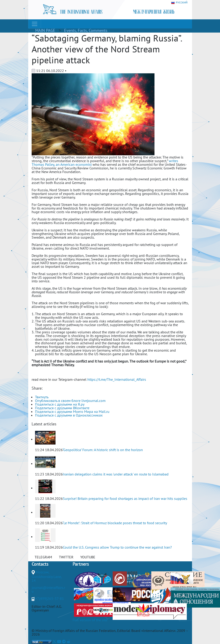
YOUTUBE (88, 557)
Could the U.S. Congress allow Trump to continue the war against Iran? (117, 547)
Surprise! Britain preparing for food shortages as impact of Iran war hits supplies (125, 498)
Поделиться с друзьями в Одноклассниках (69, 415)
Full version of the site (90, 620)
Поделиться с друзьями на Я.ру (60, 404)
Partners (81, 564)
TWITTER (66, 557)
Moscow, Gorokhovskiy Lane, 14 (47, 576)
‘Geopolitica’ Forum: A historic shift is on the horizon (103, 450)
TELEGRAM (43, 557)
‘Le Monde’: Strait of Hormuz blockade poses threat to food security (115, 523)
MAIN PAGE (45, 30)
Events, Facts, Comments (86, 30)
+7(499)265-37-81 (50, 598)
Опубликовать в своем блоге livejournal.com (70, 401)
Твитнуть (42, 397)
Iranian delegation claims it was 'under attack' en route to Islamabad (116, 474)
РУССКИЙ (179, 3)
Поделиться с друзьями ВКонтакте (62, 408)
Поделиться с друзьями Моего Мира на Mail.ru (72, 411)
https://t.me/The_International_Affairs (117, 379)
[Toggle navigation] (35, 24)
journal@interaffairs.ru (48, 589)
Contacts (40, 564)
